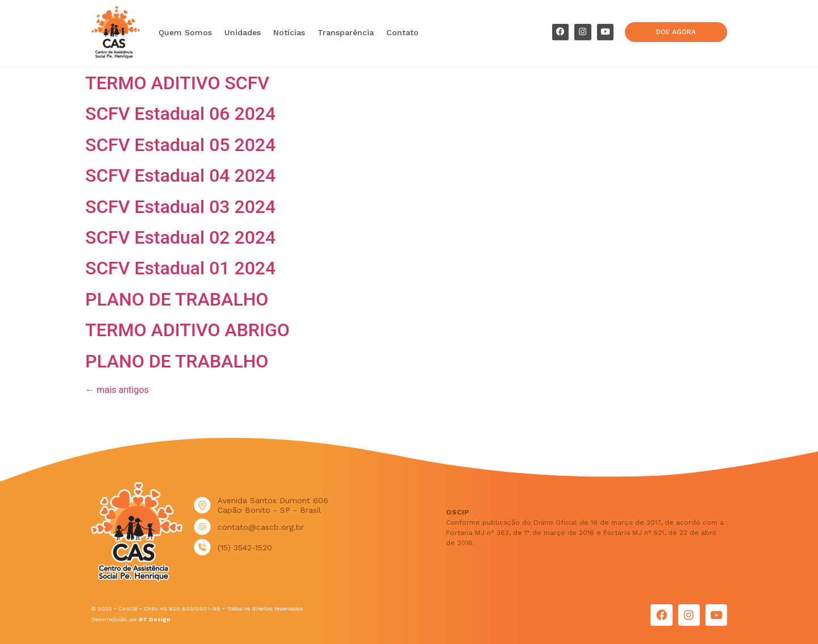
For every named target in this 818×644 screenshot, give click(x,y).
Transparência (346, 32)
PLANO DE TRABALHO (177, 299)
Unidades (243, 32)
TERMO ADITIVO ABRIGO (187, 330)
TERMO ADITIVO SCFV (177, 83)
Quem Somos (185, 32)
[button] (676, 32)
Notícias (289, 32)
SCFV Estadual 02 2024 (180, 237)
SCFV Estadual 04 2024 (180, 175)
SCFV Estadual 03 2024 (180, 207)
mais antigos (117, 390)
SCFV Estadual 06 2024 (180, 114)
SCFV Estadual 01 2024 (180, 268)
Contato (402, 32)
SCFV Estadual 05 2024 (180, 145)
